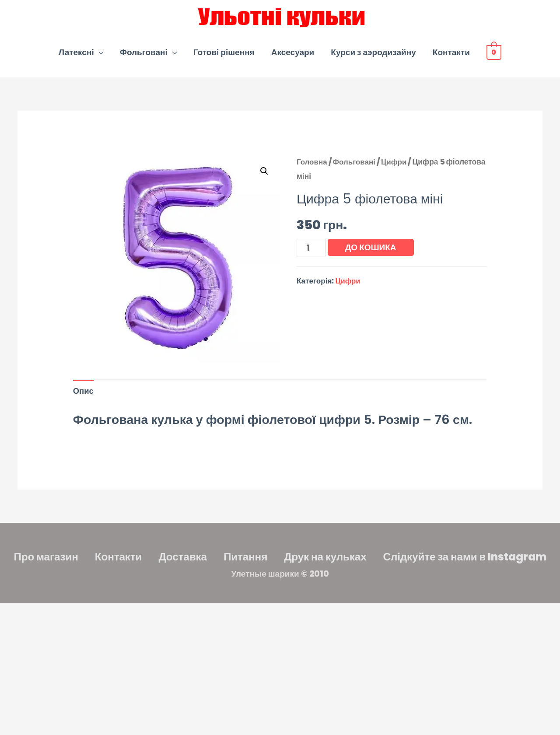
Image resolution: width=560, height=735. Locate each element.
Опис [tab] (84, 396)
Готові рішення (224, 56)
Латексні (76, 56)
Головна (312, 166)
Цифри (396, 166)
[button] (264, 175)
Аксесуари (293, 56)
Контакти (451, 56)
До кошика (372, 251)
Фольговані (144, 56)
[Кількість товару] (312, 252)
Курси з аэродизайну (373, 56)
